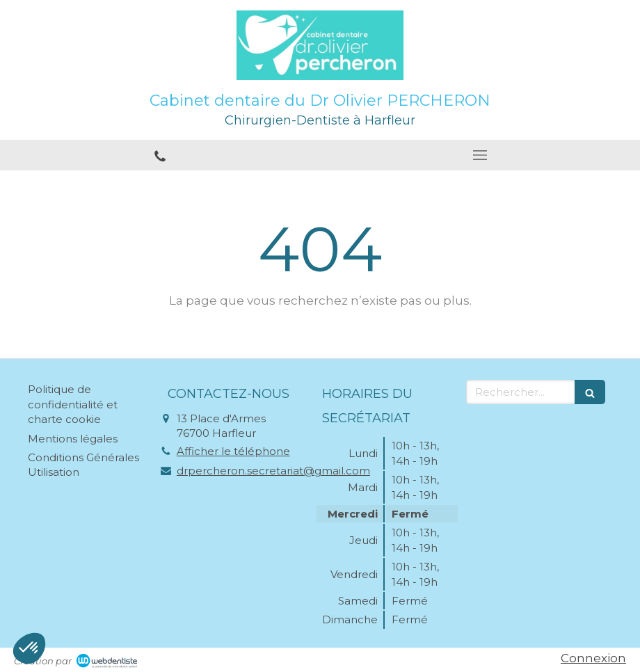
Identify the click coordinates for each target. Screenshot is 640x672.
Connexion (593, 658)
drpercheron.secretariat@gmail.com (273, 471)
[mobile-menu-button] (480, 155)
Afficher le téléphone (233, 451)
